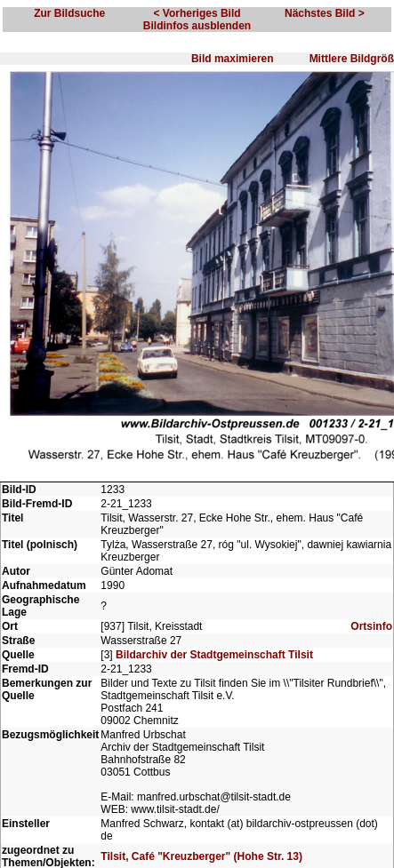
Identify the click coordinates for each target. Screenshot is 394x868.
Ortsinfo (371, 626)
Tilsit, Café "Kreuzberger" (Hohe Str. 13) (201, 856)
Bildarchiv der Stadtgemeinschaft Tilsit (214, 655)
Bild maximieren (233, 59)
